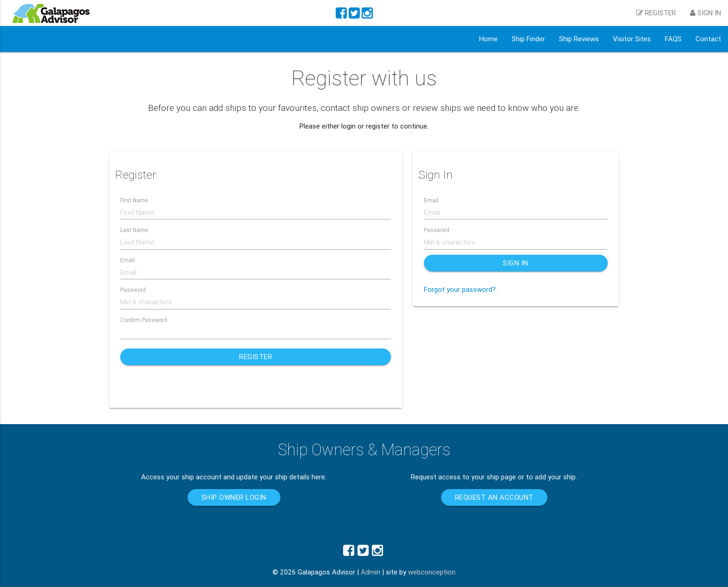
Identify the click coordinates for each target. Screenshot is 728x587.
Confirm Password (144, 320)
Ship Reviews (579, 39)
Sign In (516, 263)
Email (127, 260)
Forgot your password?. (461, 289)
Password (133, 290)
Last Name (134, 230)
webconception (432, 572)
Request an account (494, 497)
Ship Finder (528, 39)
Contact (708, 39)
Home (488, 39)
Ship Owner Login (234, 497)
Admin (370, 572)
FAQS (673, 39)
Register (256, 357)
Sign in (705, 13)
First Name (134, 200)
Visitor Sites (632, 39)
